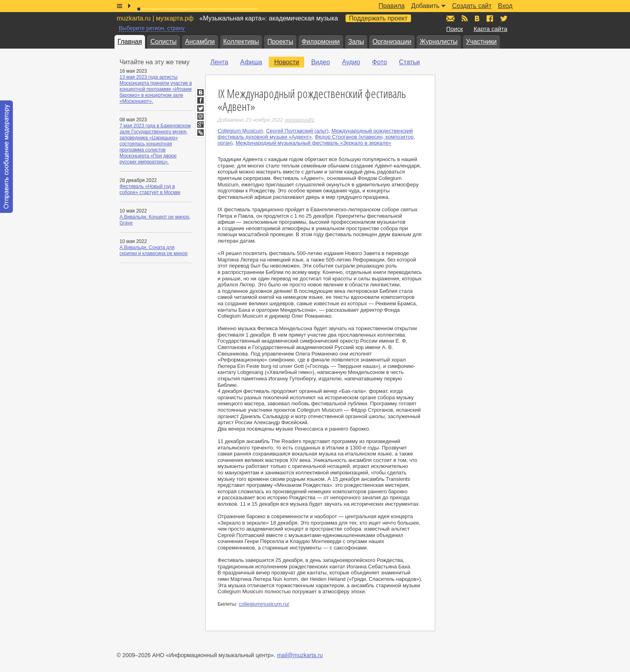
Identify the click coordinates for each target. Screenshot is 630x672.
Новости (286, 62)
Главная (130, 42)
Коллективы (241, 42)
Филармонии (321, 42)
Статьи (409, 62)
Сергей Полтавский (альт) (297, 131)
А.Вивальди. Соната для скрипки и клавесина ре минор (154, 250)
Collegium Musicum (240, 131)
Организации (392, 42)
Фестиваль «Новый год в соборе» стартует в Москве (150, 189)
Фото (379, 62)
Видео (320, 62)
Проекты (280, 42)
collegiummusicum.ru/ (264, 604)
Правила (392, 6)
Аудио (351, 62)
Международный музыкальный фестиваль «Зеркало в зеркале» (313, 143)
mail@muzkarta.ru (300, 655)
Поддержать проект (378, 18)
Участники (481, 42)
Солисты (163, 42)
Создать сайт (472, 6)
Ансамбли (200, 42)
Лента (219, 62)
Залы (356, 42)
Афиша (251, 62)
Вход (505, 6)
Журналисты (439, 42)
